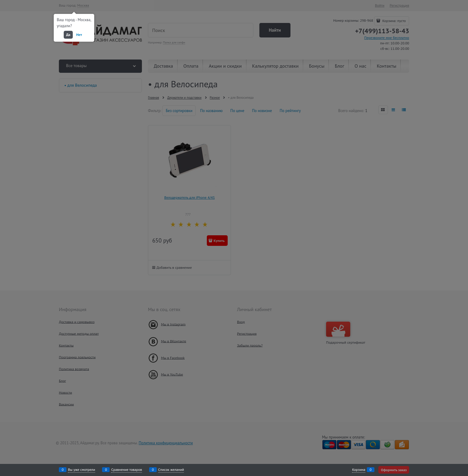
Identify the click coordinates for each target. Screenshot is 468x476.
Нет (79, 35)
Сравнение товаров (127, 470)
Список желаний (171, 470)
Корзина (359, 470)
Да (68, 35)
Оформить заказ (394, 470)
